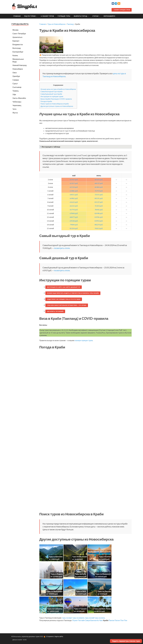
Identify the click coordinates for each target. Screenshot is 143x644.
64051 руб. (74, 195)
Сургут (15, 83)
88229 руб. (99, 225)
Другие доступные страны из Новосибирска (57, 106)
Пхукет (75, 620)
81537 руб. (99, 202)
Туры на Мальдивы (54, 591)
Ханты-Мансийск (19, 98)
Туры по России (104, 591)
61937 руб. (74, 180)
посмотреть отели (62, 248)
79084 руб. (74, 225)
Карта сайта (59, 636)
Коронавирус (109, 16)
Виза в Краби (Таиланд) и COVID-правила (56, 99)
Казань (15, 55)
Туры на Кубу (81, 574)
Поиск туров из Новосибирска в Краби (55, 104)
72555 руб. (99, 195)
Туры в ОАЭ (81, 591)
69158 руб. (74, 221)
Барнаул (16, 41)
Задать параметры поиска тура (126, 641)
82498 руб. (99, 213)
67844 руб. (74, 213)
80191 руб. (99, 198)
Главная (17, 16)
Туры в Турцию (80, 609)
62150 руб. (74, 187)
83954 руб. (99, 221)
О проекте (50, 636)
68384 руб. (99, 187)
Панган (111, 620)
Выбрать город (81, 16)
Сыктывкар (17, 87)
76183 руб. (99, 206)
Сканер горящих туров (122, 10)
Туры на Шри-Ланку (103, 609)
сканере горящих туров (84, 340)
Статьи (95, 16)
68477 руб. (74, 217)
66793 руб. (74, 210)
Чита (14, 109)
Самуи (87, 620)
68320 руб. (99, 180)
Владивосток (18, 44)
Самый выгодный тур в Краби (51, 91)
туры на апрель (79, 618)
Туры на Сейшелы (55, 609)
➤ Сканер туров (47, 16)
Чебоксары (17, 102)
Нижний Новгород (20, 65)
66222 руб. (74, 206)
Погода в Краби (46, 101)
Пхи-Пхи (124, 620)
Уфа (14, 94)
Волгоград (17, 48)
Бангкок (93, 620)
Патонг (117, 620)
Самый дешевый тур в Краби (51, 94)
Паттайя (81, 620)
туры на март (67, 618)
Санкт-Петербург (19, 34)
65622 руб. (74, 202)
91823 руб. (99, 228)
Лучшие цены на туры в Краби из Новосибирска (58, 89)
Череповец (17, 105)
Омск (15, 73)
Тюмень (16, 91)
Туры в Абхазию (56, 557)
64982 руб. (74, 198)
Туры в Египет (105, 557)
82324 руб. (74, 228)
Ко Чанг (100, 620)
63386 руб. (74, 191)
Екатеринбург (18, 52)
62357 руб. (74, 183)
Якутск (15, 113)
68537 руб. (99, 183)
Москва (16, 30)
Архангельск (17, 37)
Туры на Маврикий (103, 574)
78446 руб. (99, 210)
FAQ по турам (30, 16)
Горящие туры (64, 16)
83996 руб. (99, 217)
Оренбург (16, 76)
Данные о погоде (17, 640)
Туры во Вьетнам (80, 557)
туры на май (90, 618)
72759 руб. (99, 191)
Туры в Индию (57, 574)
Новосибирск (18, 69)
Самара (16, 80)
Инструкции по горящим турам (52, 96)
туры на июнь (100, 618)
